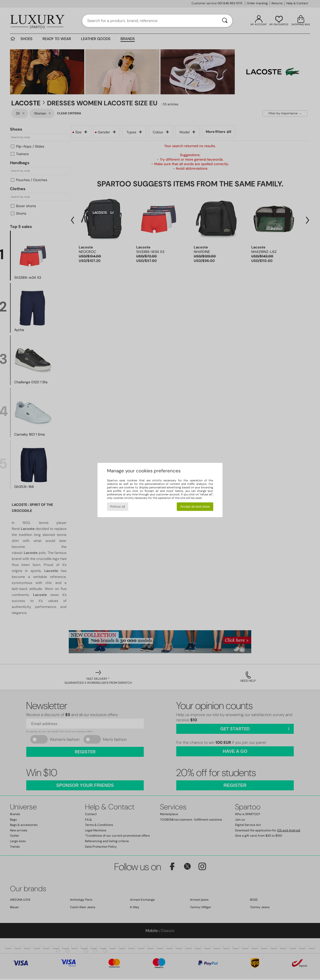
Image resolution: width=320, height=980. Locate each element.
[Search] (225, 21)
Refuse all (118, 507)
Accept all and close (195, 507)
